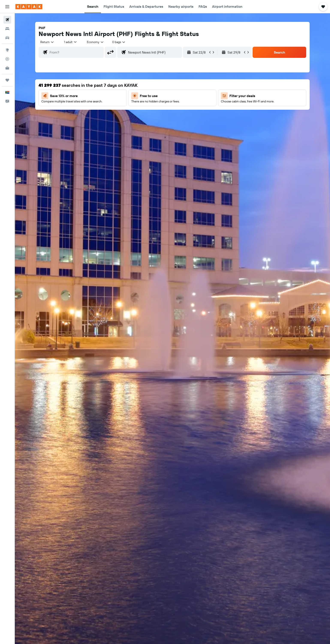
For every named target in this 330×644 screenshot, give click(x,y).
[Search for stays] (7, 29)
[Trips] (7, 80)
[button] (7, 7)
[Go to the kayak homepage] (29, 7)
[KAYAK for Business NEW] (7, 68)
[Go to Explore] (7, 50)
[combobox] (47, 42)
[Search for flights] (7, 20)
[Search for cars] (7, 38)
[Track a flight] (7, 59)
